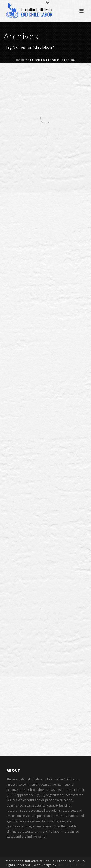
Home (20, 60)
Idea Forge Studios (71, 865)
